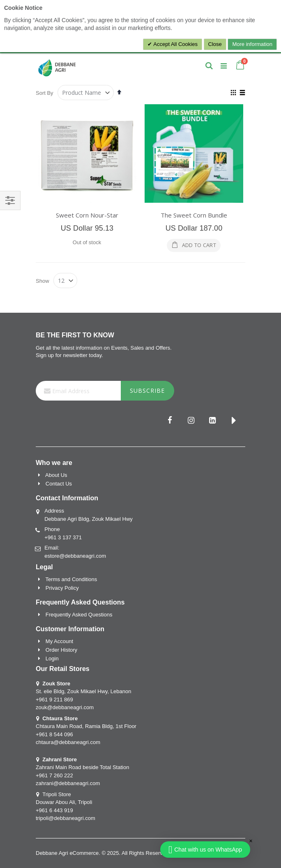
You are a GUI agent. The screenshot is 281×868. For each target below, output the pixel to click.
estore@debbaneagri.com (75, 556)
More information (252, 44)
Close (215, 44)
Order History (61, 650)
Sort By (45, 93)
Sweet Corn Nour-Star (87, 215)
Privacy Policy (62, 588)
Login (52, 658)
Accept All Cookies (175, 44)
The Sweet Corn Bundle (194, 215)
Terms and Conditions (71, 579)
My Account (59, 641)
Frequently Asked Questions (79, 615)
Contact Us (59, 484)
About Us (56, 475)
